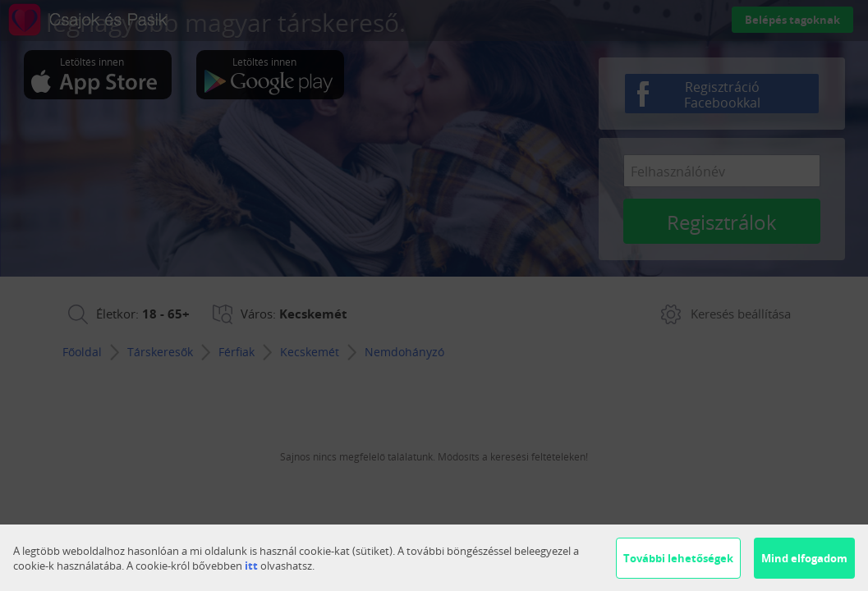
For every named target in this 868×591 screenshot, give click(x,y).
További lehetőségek (678, 558)
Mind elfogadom (804, 558)
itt (251, 566)
